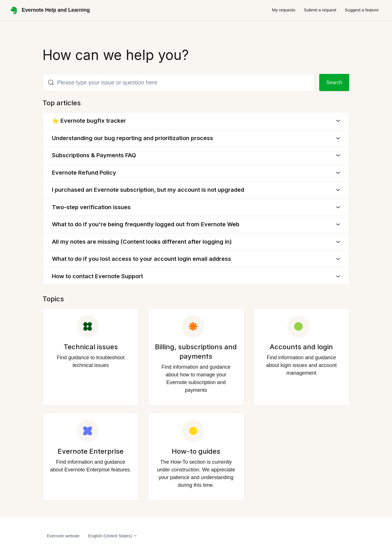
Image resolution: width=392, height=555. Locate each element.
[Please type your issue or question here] (177, 82)
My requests (284, 10)
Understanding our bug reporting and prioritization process (196, 138)
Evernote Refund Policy (196, 173)
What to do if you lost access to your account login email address (196, 259)
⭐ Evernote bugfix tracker (196, 121)
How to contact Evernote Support (196, 276)
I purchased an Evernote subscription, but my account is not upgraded (196, 190)
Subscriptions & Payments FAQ (196, 155)
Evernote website (63, 536)
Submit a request (320, 10)
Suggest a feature (362, 10)
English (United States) (113, 536)
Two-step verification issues (196, 207)
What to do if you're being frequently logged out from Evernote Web (196, 224)
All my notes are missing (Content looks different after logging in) (196, 242)
